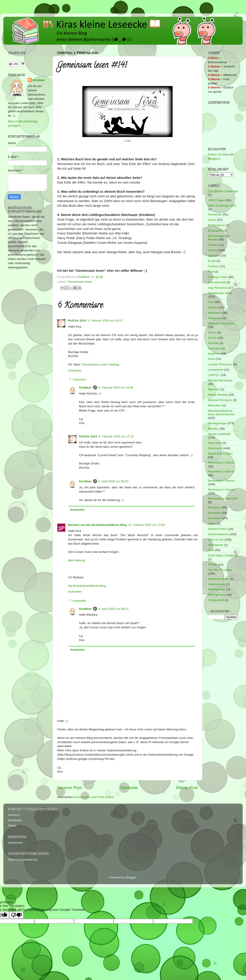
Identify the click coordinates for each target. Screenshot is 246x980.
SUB (211, 550)
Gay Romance (218, 288)
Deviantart (15, 820)
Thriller (213, 565)
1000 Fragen (217, 200)
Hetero (213, 307)
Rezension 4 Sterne (221, 481)
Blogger (131, 877)
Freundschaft (217, 282)
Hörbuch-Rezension (221, 323)
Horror (212, 332)
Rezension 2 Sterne (221, 463)
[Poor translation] (16, 915)
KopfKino (214, 354)
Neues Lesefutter (219, 434)
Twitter (12, 826)
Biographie (215, 231)
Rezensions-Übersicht (223, 498)
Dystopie (214, 256)
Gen (211, 302)
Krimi (211, 359)
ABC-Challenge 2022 (222, 206)
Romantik (214, 513)
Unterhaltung (217, 584)
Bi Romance (216, 225)
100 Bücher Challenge (223, 191)
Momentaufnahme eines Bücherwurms (221, 413)
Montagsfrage (217, 423)
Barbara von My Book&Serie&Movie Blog (97, 525)
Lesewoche (216, 370)
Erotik (212, 261)
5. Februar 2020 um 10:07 (105, 321)
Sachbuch (215, 518)
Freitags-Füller (218, 277)
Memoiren (215, 405)
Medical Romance (220, 400)
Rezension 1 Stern (220, 454)
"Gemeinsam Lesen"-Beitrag (100, 365)
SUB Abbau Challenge (223, 555)
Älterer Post (187, 788)
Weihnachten (217, 589)
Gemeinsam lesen (80, 282)
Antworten (75, 371)
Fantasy (213, 266)
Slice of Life (216, 540)
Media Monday (218, 395)
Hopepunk (215, 318)
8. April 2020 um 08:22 (113, 481)
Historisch (215, 313)
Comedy (214, 245)
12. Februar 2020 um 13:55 (146, 525)
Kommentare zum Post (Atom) (94, 797)
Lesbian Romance (220, 364)
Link (127, 141)
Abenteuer (215, 214)
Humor (213, 338)
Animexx (14, 815)
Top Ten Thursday (220, 570)
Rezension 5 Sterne (221, 490)
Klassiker (214, 348)
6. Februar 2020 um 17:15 (116, 436)
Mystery (213, 429)
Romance (214, 507)
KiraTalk (213, 343)
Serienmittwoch (218, 534)
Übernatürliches (219, 579)
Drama (213, 250)
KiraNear (85, 388)
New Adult (215, 443)
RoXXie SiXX (77, 321)
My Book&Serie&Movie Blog (87, 586)
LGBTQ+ (214, 375)
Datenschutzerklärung (22, 860)
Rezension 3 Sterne (221, 471)
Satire (212, 523)
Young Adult (216, 600)
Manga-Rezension (220, 380)
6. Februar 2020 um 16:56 (116, 388)
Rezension (215, 448)
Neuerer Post (69, 788)
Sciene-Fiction (218, 529)
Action (212, 220)
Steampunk (216, 545)
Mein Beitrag (76, 560)
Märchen (214, 389)
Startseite (129, 788)
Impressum (15, 843)
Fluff (211, 272)
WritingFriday (217, 595)
